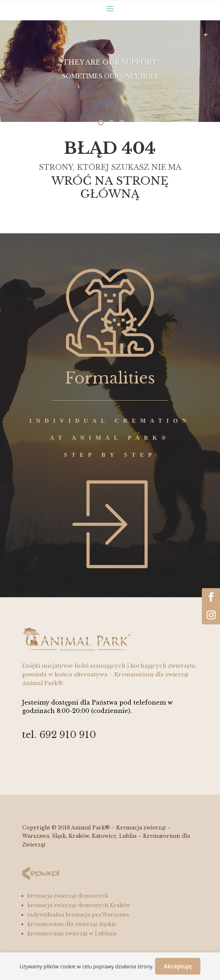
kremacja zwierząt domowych (68, 896)
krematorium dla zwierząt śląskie (72, 924)
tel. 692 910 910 (59, 735)
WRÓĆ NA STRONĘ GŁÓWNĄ (110, 187)
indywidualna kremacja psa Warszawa (78, 915)
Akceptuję (178, 966)
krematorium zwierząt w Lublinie (72, 934)
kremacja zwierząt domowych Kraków (79, 905)
